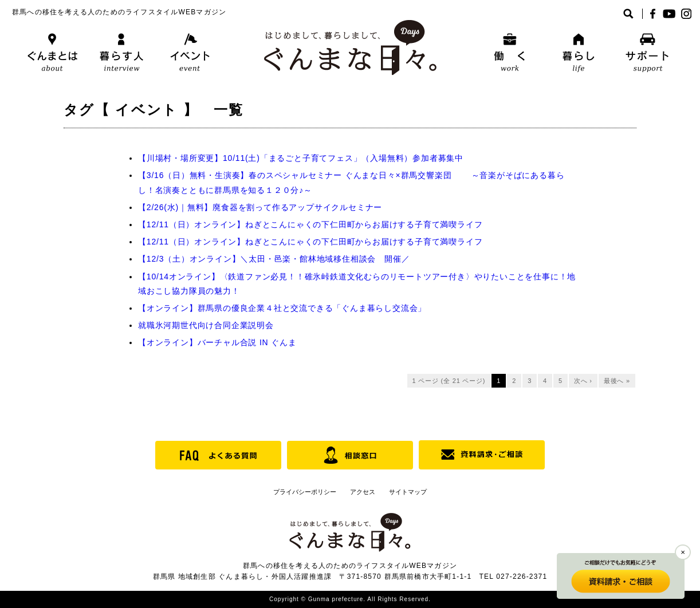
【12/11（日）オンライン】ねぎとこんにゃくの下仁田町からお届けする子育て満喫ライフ (310, 224)
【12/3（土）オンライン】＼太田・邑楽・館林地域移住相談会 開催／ (274, 259)
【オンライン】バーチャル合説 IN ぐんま (217, 342)
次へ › (583, 381)
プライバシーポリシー (305, 492)
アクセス (363, 492)
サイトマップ (408, 492)
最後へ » (617, 381)
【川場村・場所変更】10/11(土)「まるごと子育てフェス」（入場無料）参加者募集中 (301, 158)
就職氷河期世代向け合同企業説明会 (206, 325)
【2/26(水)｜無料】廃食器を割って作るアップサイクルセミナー (260, 207)
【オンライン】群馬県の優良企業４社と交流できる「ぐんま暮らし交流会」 (282, 308)
